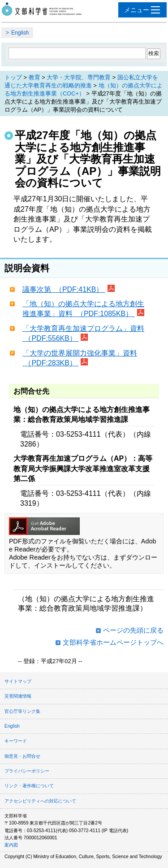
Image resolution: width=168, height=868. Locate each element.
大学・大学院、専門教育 (79, 77)
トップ (13, 77)
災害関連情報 (18, 696)
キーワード (16, 741)
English (20, 33)
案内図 (11, 845)
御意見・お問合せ (22, 756)
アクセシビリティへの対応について (40, 801)
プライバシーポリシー (27, 771)
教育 (34, 77)
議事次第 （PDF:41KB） (64, 289)
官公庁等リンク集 (22, 711)
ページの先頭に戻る (133, 630)
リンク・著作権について (29, 786)
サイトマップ (18, 681)
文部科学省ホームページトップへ (113, 642)
